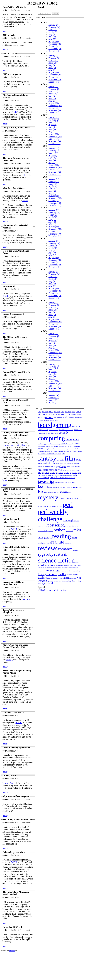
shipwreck (61, 565)
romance (65, 549)
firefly (78, 460)
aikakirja (74, 414)
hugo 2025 (69, 475)
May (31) (52, 34)
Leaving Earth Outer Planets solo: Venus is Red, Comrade (16, 434)
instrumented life (69, 478)
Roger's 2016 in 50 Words (14, 7)
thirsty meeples (48, 574)
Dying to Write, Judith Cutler (16, 128)
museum (63, 492)
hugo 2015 (46, 473)
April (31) (53, 32)
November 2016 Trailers (14, 927)
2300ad (78, 412)
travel (49, 578)
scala (64, 555)
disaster (61, 447)
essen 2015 (75, 449)
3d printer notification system (16, 796)
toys (77, 574)
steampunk (59, 568)
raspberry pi (48, 538)
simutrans (67, 565)
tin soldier (69, 575)
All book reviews (45, 590)
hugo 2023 (57, 475)
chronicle (71, 430)
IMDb (25, 201)
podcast (77, 521)
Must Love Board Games (14, 188)
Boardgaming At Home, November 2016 (13, 583)
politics (44, 526)
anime (49, 417)
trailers (42, 578)
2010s (74, 412)
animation (41, 417)
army (55, 418)
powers (66, 526)
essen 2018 (50, 451)
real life (58, 542)
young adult (48, 583)
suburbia (69, 568)
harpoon (78, 467)
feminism (59, 460)
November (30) (55, 49)
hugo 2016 (53, 473)
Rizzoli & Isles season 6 (13, 314)
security (56, 565)
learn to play (52, 487)
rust (57, 554)
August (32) (54, 41)
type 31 (57, 578)
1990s (66, 412)
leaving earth (59, 487)
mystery (48, 497)
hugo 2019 (73, 473)
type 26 (53, 578)
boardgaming (55, 425)
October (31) (54, 46)
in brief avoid (56, 478)
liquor (68, 487)
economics (58, 449)
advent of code (56, 414)
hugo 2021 (45, 475)
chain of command (54, 430)
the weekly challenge (74, 571)
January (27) (54, 25)
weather (51, 581)
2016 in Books (9, 35)
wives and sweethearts (60, 581)
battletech (47, 420)
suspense (40, 571)
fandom (59, 454)
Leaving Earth (9, 776)
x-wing (40, 583)
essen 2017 (44, 451)
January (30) (54, 395)
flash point (51, 463)
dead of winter (55, 447)
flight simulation (60, 463)
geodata (51, 467)
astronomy (60, 418)
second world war (45, 565)
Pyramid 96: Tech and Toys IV (16, 372)
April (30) (53, 63)
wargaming (43, 581)
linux (65, 487)
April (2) (52, 402)
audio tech (71, 418)
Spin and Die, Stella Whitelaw (16, 547)
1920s (40, 412)
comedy (64, 433)
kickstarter (73, 482)
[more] (5, 31)
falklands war (53, 454)
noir (66, 499)
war (79, 578)
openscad (46, 506)
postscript (56, 525)
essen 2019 (57, 451)
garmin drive (71, 463)
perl (68, 505)
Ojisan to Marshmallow (13, 713)
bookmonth (45, 430)
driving (46, 449)
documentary (77, 447)
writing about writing (73, 581)
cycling (48, 447)
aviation (77, 418)
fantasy (47, 458)
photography (69, 520)
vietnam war (73, 578)
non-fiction (72, 499)
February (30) (54, 27)
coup (59, 444)
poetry (40, 526)
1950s (51, 412)
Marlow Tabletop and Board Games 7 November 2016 (16, 646)
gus (73, 467)
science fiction (56, 560)
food (66, 463)
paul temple (59, 506)
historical (42, 470)
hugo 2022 (51, 475)
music (69, 492)
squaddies (47, 568)
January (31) (54, 87)
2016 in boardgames (12, 74)
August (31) (54, 103)
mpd (58, 492)
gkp (57, 467)
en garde (63, 449)
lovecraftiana (76, 487)
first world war (42, 463)
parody (54, 506)
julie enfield (66, 482)
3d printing (42, 414)
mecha (45, 492)
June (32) (52, 37)
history (51, 470)
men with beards (52, 492)
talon (45, 571)
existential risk (45, 454)
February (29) (54, 89)
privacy (77, 526)
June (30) (52, 68)
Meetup (9, 660)
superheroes (75, 568)
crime (70, 444)
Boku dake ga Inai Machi (14, 852)
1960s (55, 412)
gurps (63, 466)
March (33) (53, 30)
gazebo (77, 463)
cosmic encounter (52, 444)
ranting (41, 537)
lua (41, 491)
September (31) (55, 44)
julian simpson (59, 482)
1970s (59, 412)
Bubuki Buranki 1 (11, 519)
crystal (76, 443)
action (48, 414)
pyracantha (50, 531)
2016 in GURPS (10, 53)
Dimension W (9, 286)
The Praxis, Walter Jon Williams (17, 820)
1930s (43, 412)
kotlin (43, 486)
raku (77, 530)
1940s (47, 412)
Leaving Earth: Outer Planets (15, 445)
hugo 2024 (63, 475)
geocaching (46, 467)
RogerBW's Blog (42, 3)
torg (74, 575)
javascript (46, 481)
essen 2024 (76, 451)
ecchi (53, 449)
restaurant (67, 543)
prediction (71, 526)
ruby (50, 554)
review (72, 543)
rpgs (42, 554)
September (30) (55, 75)
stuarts (64, 568)
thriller (62, 574)
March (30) (53, 246)
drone (50, 449)
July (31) (52, 70)
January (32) (54, 56)
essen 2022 (63, 451)
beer (57, 420)
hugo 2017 (60, 473)
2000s (70, 412)
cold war (55, 433)
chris (66, 430)
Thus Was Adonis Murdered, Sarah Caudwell (16, 893)
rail (72, 531)
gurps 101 (69, 467)
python (60, 530)
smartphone (74, 565)
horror (58, 470)
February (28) (54, 58)
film (70, 458)
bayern (52, 420)
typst (66, 578)
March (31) (53, 60)
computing (51, 438)
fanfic (63, 454)
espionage (69, 449)
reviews (48, 548)
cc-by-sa (25, 175)
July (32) (52, 39)
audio (65, 417)
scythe (77, 562)
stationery (53, 568)
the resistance (64, 571)
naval (61, 499)
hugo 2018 (66, 473)
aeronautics (66, 414)
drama (41, 449)
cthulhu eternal (42, 447)
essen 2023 (69, 451)
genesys (40, 467)
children (62, 430)
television (53, 570)
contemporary (72, 439)
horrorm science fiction (69, 470)
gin (55, 467)
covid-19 (64, 444)
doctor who (68, 446)
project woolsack (42, 531)
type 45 (62, 578)
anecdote (79, 414)
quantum (68, 531)
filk (63, 460)
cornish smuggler (43, 444)
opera (50, 506)
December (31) (55, 51)
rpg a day (76, 550)
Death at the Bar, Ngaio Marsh (17, 748)
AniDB (15, 112)
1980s (63, 412)
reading (62, 536)
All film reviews (60, 590)
